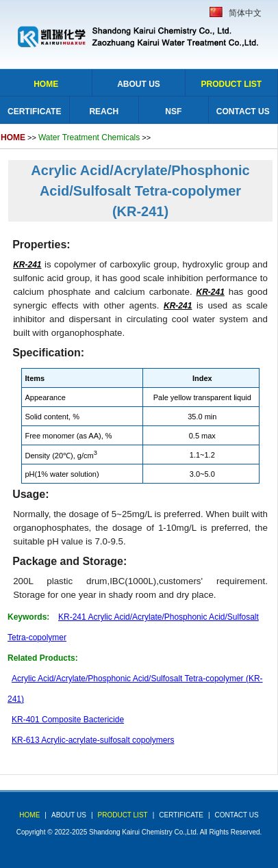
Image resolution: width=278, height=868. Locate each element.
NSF (173, 111)
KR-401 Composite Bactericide (68, 720)
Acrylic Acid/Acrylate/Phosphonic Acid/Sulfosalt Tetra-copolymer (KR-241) (140, 191)
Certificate (34, 111)
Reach (104, 111)
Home (46, 84)
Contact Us (243, 111)
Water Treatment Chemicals (89, 137)
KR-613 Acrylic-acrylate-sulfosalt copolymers (93, 740)
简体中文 (245, 13)
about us (69, 815)
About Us (139, 84)
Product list (231, 84)
